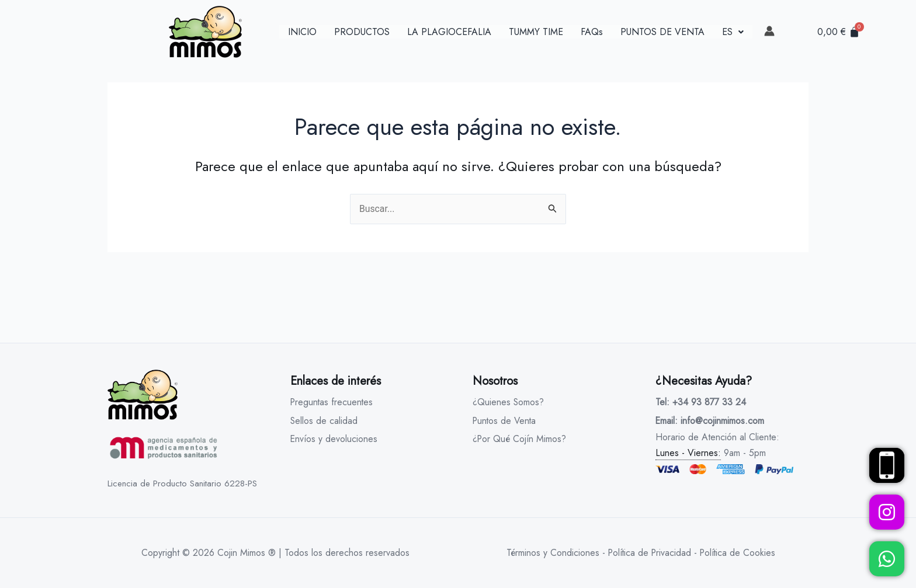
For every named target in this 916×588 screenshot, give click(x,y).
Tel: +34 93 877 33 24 (701, 402)
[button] (733, 32)
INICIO (302, 32)
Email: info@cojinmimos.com (710, 421)
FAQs (592, 32)
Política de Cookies (739, 553)
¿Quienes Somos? (509, 402)
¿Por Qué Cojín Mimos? (521, 439)
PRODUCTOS (362, 32)
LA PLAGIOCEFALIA (449, 32)
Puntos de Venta (506, 421)
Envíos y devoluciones (334, 439)
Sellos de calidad (324, 421)
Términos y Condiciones (550, 553)
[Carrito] (839, 32)
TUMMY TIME (536, 32)
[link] (769, 31)
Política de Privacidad (648, 553)
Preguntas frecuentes (333, 402)
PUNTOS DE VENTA (662, 32)
